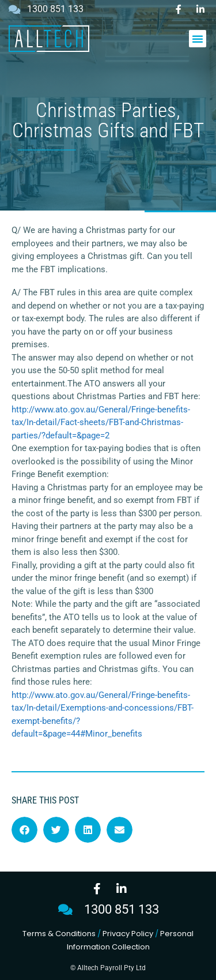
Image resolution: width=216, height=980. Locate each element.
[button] (198, 39)
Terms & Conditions (59, 934)
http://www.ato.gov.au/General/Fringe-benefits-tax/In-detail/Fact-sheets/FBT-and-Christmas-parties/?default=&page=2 (101, 423)
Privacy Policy (128, 934)
